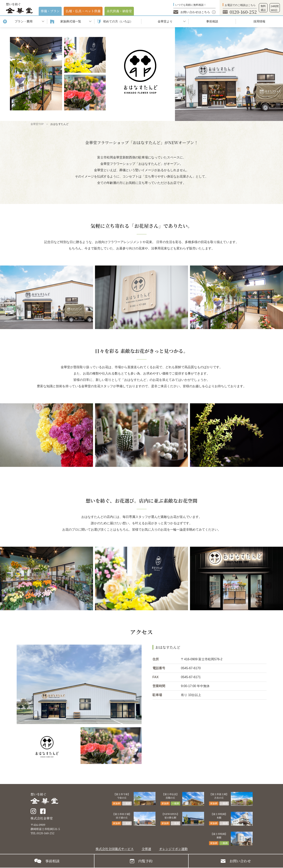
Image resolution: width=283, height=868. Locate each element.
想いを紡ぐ (19, 8)
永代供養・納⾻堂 (119, 11)
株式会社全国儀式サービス (115, 849)
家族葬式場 (71, 22)
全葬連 (146, 849)
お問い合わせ (240, 861)
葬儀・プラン (50, 11)
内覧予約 (145, 861)
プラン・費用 (24, 21)
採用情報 (259, 21)
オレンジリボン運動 (173, 849)
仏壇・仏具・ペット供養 (83, 11)
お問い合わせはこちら (195, 12)
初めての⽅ (118, 22)
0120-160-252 (243, 12)
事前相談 (212, 21)
